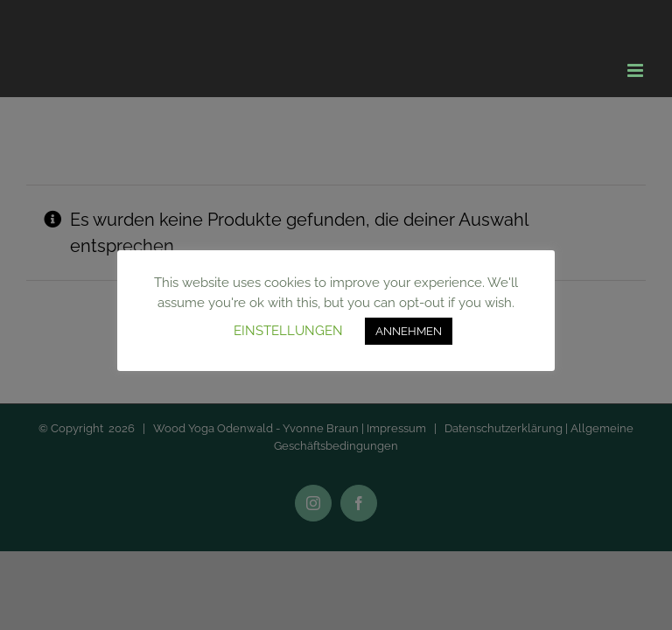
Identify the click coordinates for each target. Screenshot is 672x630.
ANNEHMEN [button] (409, 331)
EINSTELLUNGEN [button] (288, 331)
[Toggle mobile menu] (637, 70)
